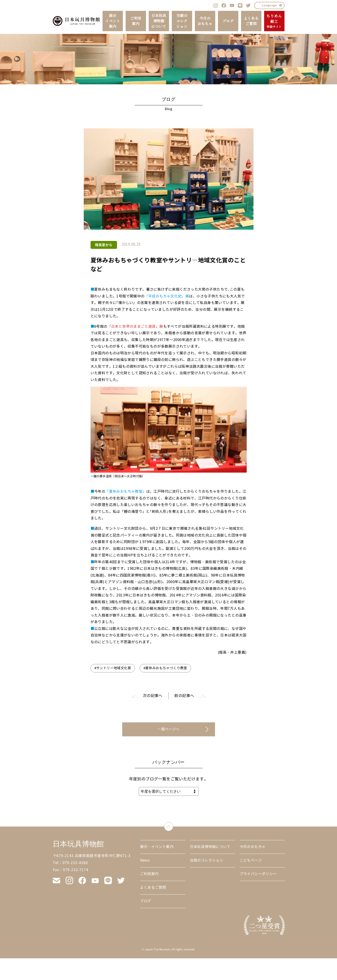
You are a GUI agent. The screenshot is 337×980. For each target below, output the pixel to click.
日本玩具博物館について (159, 21)
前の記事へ (184, 696)
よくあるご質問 (251, 21)
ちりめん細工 (274, 21)
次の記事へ (153, 696)
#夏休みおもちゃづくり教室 (165, 668)
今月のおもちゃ (205, 21)
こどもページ (251, 860)
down (173, 826)
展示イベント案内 (113, 21)
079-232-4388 (75, 863)
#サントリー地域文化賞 (113, 668)
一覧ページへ (168, 729)
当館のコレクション (182, 21)
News (145, 860)
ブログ (228, 21)
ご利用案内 (136, 21)
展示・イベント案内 (157, 847)
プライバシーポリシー (258, 874)
